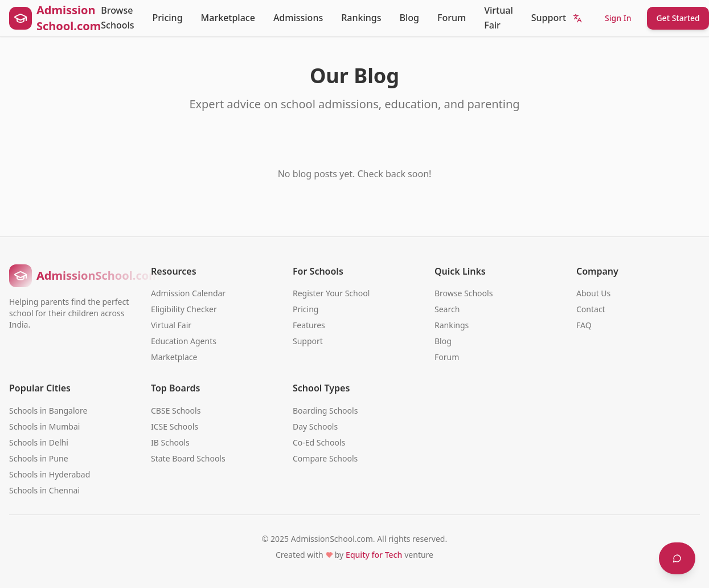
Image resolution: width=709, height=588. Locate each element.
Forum (452, 18)
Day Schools (315, 426)
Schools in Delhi (39, 442)
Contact (591, 309)
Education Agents (184, 341)
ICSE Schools (175, 426)
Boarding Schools (325, 411)
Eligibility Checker (184, 309)
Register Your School (331, 293)
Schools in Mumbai (44, 426)
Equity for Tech (374, 555)
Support (549, 18)
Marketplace (228, 18)
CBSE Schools (176, 411)
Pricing (168, 18)
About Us (593, 293)
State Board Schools (188, 458)
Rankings (361, 18)
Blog (409, 18)
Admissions (298, 18)
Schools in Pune (39, 458)
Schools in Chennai (44, 490)
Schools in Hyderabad (50, 474)
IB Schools (170, 442)
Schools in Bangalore (48, 411)
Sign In (618, 18)
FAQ (584, 325)
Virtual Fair (499, 18)
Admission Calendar (188, 293)
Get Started (678, 18)
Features (309, 325)
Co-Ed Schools (319, 442)
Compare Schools (325, 458)
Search (447, 309)
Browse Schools (117, 18)
